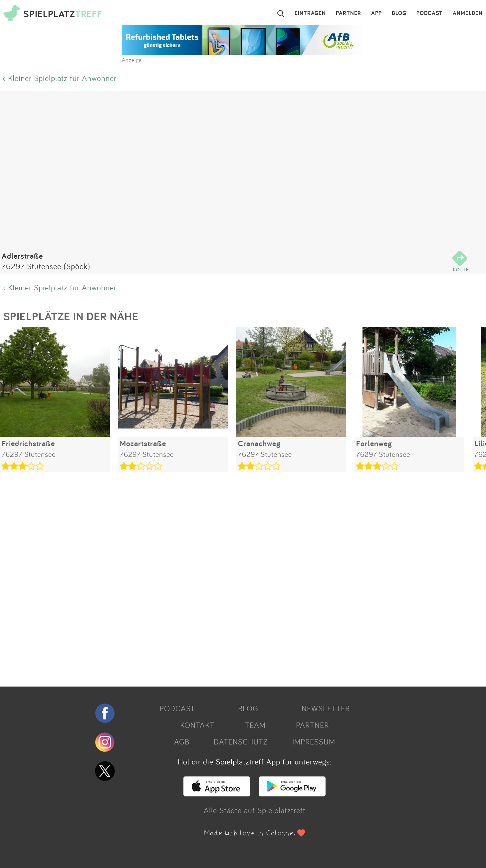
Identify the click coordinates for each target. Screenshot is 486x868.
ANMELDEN (468, 13)
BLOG (399, 13)
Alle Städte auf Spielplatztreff (255, 810)
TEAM (255, 725)
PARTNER (349, 13)
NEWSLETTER (326, 708)
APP (376, 13)
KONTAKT (197, 725)
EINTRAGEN (310, 13)
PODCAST (430, 13)
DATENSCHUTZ (241, 741)
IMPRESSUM (314, 741)
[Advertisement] (200, 577)
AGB (182, 741)
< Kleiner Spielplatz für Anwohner (60, 78)
